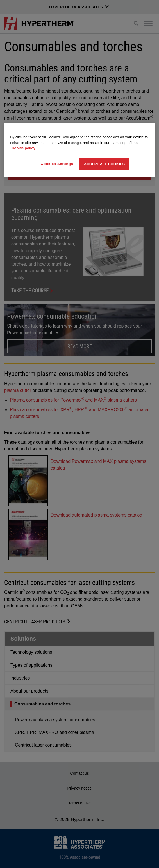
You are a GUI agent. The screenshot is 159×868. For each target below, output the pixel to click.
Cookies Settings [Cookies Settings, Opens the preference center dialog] (57, 164)
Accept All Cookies (104, 164)
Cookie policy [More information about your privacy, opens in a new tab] (23, 148)
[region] (79, 150)
